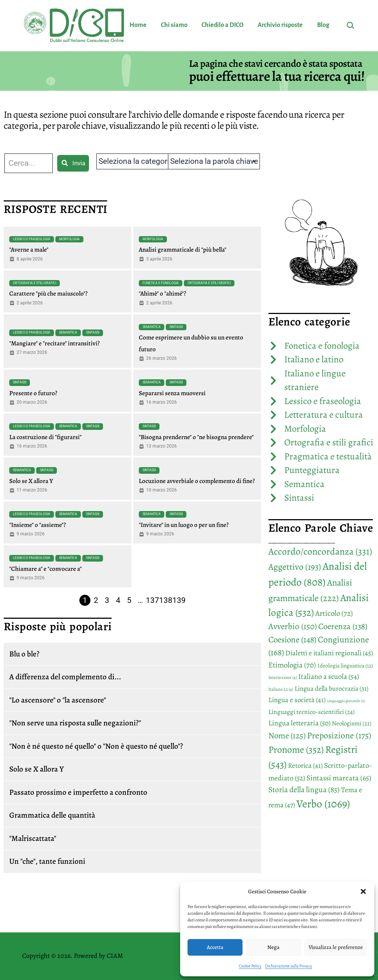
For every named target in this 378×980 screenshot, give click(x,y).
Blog (323, 25)
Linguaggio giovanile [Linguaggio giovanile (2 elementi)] (346, 701)
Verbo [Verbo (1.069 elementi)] (323, 804)
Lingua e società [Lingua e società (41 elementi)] (297, 700)
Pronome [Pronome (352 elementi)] (296, 750)
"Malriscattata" (33, 838)
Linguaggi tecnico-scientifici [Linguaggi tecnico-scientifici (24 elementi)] (312, 712)
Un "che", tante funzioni (47, 861)
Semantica (68, 332)
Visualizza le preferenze (336, 947)
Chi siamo (174, 25)
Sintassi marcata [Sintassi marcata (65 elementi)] (339, 778)
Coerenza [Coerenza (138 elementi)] (343, 626)
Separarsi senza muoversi (172, 393)
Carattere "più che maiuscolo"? (48, 294)
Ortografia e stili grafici (35, 283)
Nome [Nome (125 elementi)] (287, 736)
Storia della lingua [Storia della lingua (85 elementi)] (304, 789)
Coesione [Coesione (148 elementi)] (292, 640)
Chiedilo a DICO (223, 25)
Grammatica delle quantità (52, 815)
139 (179, 600)
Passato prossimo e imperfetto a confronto (78, 792)
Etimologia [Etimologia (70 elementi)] (292, 665)
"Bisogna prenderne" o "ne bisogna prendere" (196, 437)
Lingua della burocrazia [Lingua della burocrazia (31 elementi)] (331, 689)
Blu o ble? (24, 654)
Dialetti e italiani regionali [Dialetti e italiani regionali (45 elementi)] (329, 653)
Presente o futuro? (33, 393)
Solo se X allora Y (31, 481)
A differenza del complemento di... (65, 677)
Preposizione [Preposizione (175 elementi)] (339, 735)
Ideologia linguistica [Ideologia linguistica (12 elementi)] (345, 665)
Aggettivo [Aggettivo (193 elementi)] (295, 567)
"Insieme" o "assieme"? (37, 525)
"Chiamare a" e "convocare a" (45, 569)
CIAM (115, 956)
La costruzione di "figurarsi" (45, 437)
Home (138, 25)
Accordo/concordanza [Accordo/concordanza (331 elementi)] (320, 551)
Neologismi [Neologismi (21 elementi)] (352, 723)
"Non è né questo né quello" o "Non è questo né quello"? (96, 746)
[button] (363, 891)
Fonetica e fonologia (161, 283)
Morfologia (69, 239)
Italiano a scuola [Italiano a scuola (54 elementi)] (329, 677)
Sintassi (93, 332)
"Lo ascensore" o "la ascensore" (58, 700)
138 (166, 600)
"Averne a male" (29, 250)
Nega (273, 947)
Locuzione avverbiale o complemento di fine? (197, 481)
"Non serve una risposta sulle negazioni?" (75, 723)
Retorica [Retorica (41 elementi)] (305, 766)
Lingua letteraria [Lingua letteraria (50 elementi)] (299, 723)
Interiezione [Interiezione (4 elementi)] (283, 677)
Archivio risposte (280, 25)
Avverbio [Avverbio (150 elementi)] (293, 626)
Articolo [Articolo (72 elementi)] (334, 613)
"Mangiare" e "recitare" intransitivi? (54, 343)
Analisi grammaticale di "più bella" (183, 250)
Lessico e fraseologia (32, 239)
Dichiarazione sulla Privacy (288, 966)
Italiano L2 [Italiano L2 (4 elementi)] (281, 689)
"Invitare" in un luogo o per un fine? (184, 525)
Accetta (215, 947)
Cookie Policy (250, 966)
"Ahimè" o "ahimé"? (162, 294)
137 (152, 600)
